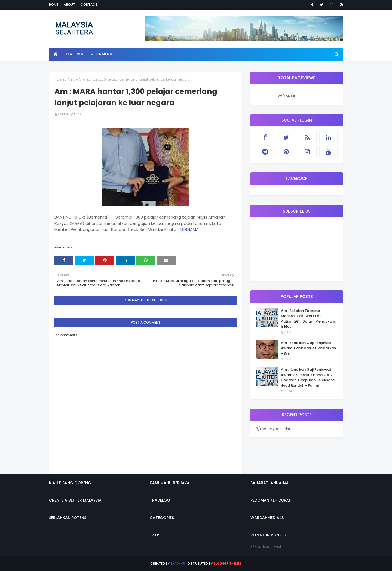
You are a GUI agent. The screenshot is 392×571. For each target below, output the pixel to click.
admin (63, 114)
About (69, 4)
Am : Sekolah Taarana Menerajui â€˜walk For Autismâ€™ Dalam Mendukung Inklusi (309, 319)
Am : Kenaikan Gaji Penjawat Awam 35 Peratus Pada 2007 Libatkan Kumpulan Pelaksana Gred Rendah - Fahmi (308, 377)
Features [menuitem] (74, 54)
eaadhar (178, 564)
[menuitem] (56, 54)
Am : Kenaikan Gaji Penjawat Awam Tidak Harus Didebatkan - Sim (308, 348)
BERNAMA (190, 229)
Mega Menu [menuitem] (101, 54)
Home (54, 4)
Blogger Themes (228, 564)
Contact (89, 4)
